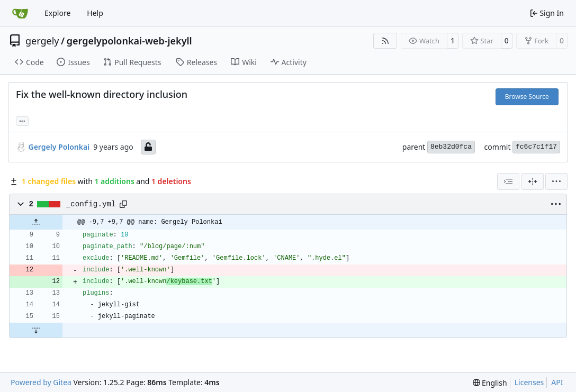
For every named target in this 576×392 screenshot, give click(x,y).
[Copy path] (123, 204)
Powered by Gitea (41, 382)
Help (95, 13)
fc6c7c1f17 (536, 147)
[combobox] (508, 181)
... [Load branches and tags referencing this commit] (22, 120)
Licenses (529, 382)
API (557, 382)
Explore (57, 13)
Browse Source (527, 97)
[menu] (556, 181)
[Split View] (533, 181)
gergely (42, 41)
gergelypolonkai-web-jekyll (129, 41)
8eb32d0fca (451, 147)
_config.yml (91, 204)
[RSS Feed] (385, 41)
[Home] (20, 13)
